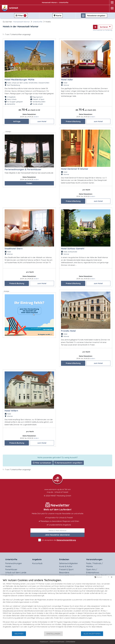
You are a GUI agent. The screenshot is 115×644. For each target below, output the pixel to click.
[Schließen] (112, 577)
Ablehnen (19, 634)
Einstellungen (53, 634)
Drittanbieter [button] (71, 642)
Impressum (44, 642)
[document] (57, 605)
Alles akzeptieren (92, 634)
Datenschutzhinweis (57, 642)
